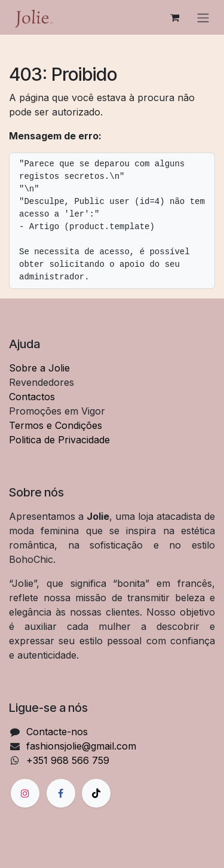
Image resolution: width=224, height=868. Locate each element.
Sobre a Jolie (39, 368)
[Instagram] (25, 793)
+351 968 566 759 (68, 760)
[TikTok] (96, 793)
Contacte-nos (57, 732)
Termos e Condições (56, 425)
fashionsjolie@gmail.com (81, 746)
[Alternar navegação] (203, 17)
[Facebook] (61, 793)
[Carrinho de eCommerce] (174, 17)
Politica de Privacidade (59, 440)
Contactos (32, 397)
